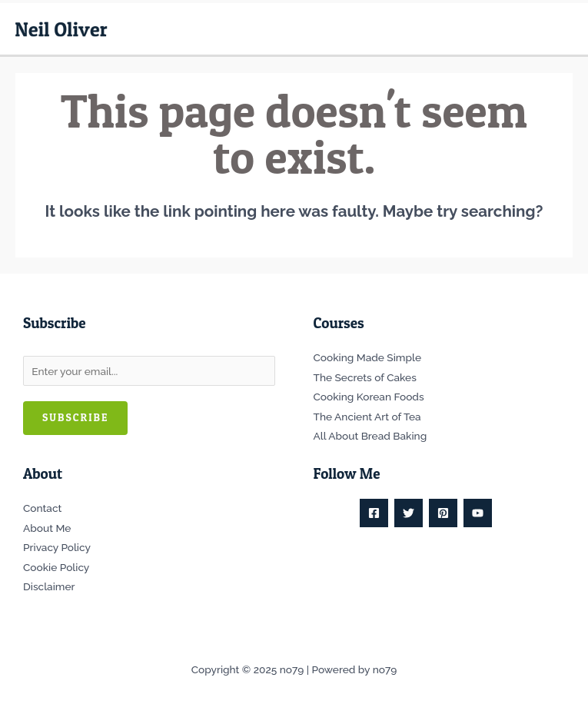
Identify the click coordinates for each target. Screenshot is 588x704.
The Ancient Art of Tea (367, 417)
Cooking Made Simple (367, 357)
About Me (47, 528)
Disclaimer (49, 586)
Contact (42, 508)
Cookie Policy (56, 567)
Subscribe (75, 417)
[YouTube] (478, 513)
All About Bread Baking (370, 436)
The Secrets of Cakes (365, 377)
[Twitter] (409, 513)
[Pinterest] (443, 513)
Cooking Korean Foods (369, 397)
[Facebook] (374, 513)
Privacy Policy (57, 547)
